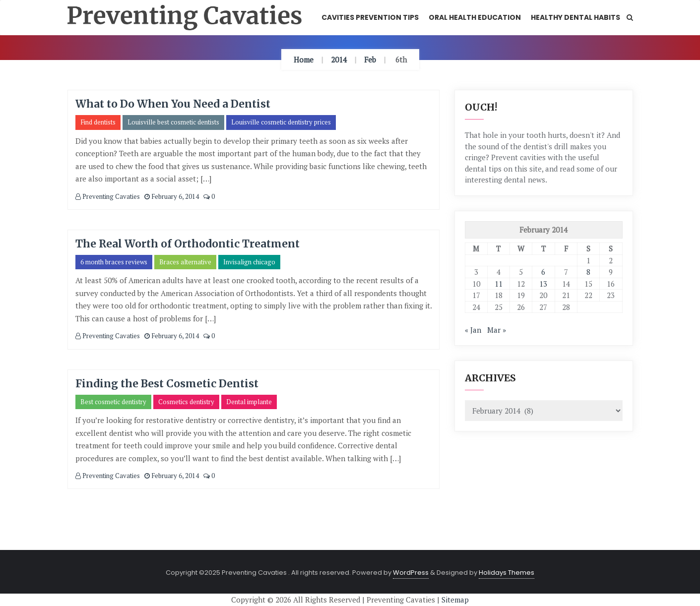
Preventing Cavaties (108, 196)
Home (304, 60)
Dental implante (249, 402)
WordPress (411, 573)
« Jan (473, 330)
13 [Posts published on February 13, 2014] (543, 284)
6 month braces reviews (114, 262)
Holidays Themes (507, 573)
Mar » (497, 330)
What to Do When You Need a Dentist (173, 104)
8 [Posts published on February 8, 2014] (588, 272)
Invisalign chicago (249, 262)
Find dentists (98, 122)
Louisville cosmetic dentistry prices (281, 122)
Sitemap (455, 600)
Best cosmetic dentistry (113, 402)
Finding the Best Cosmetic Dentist (167, 384)
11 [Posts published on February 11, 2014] (499, 284)
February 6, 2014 (172, 196)
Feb (370, 60)
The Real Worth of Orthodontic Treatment (188, 244)
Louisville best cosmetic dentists (173, 122)
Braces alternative (185, 262)
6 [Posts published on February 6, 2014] (543, 272)
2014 (339, 60)
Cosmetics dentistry (186, 402)
